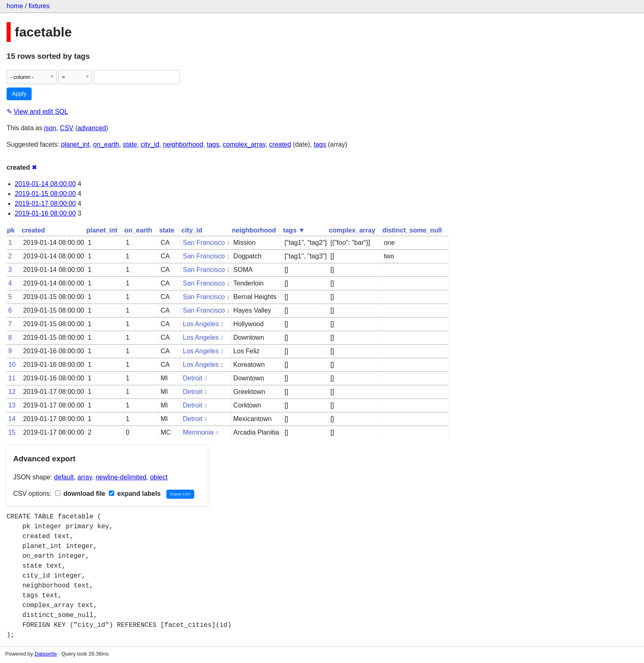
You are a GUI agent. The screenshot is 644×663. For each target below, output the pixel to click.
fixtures (39, 6)
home (15, 6)
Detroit (192, 378)
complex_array (244, 144)
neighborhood (183, 144)
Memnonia (198, 432)
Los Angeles (201, 324)
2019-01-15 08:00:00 (45, 194)
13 (12, 405)
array (85, 477)
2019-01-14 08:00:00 (45, 184)
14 (12, 419)
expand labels (135, 494)
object (159, 477)
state (130, 144)
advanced (92, 128)
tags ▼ (294, 230)
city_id (150, 144)
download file (80, 494)
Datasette (46, 654)
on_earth (106, 144)
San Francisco (204, 243)
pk (11, 230)
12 (12, 392)
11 (12, 378)
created (280, 144)
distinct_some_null (412, 230)
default (64, 477)
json (50, 128)
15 (12, 432)
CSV (67, 128)
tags (213, 144)
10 (12, 365)
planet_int (75, 144)
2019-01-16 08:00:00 (45, 213)
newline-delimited (121, 477)
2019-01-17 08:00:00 (45, 204)
